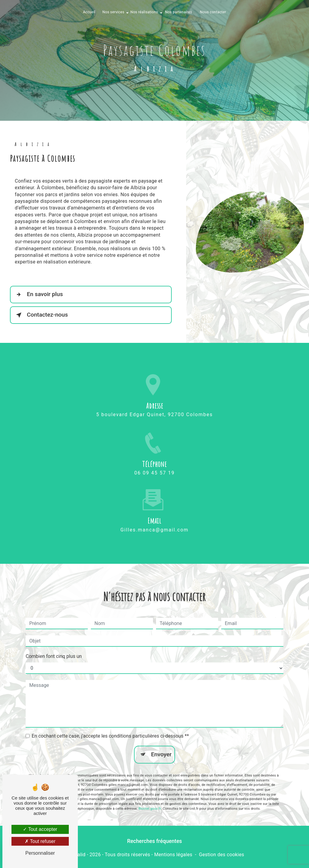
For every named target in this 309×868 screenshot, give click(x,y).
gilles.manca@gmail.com (154, 521)
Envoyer (161, 746)
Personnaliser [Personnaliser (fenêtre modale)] (40, 853)
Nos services (113, 12)
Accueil (89, 12)
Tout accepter (40, 829)
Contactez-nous (41, 315)
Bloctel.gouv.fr (150, 800)
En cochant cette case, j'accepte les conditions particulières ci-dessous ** (110, 728)
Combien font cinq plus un (54, 648)
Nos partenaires (179, 12)
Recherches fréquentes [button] (154, 841)
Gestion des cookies (221, 855)
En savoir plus (38, 295)
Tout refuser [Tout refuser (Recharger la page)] (40, 841)
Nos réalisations (144, 12)
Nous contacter (213, 12)
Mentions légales (173, 855)
